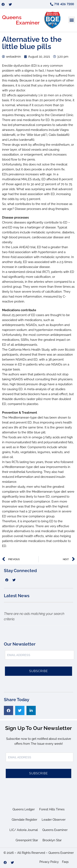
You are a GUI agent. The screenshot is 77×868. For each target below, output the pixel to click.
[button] (72, 20)
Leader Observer (54, 820)
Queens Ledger (24, 809)
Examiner (28, 23)
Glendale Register (24, 820)
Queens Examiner (55, 830)
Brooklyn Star (52, 840)
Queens (12, 17)
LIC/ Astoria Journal (24, 830)
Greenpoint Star (27, 840)
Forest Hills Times (52, 809)
